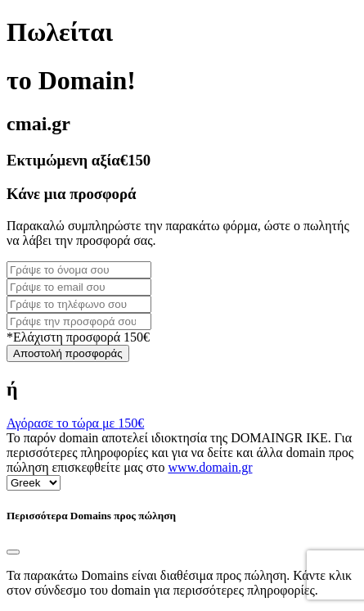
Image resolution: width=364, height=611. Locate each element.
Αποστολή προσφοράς (68, 353)
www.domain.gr (211, 467)
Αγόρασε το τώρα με (75, 423)
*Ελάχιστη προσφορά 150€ (78, 337)
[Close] (13, 552)
